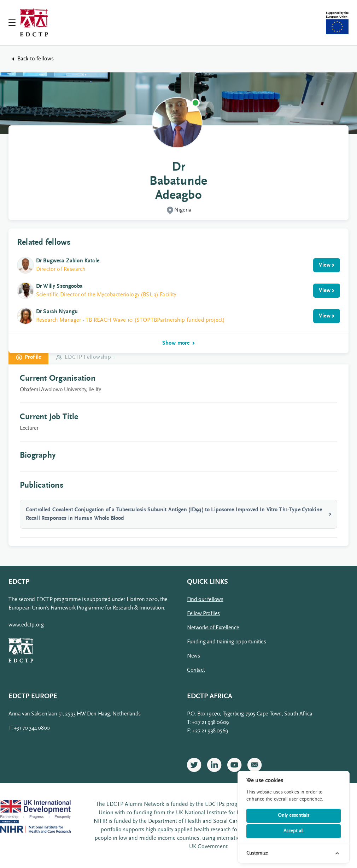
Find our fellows (205, 600)
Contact (196, 670)
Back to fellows (33, 59)
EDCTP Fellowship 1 (85, 357)
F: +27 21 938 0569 (208, 731)
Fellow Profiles (203, 614)
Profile (28, 357)
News (193, 656)
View (327, 265)
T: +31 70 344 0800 (29, 728)
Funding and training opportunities (226, 642)
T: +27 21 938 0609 (208, 723)
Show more (179, 343)
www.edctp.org (26, 625)
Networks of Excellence (213, 628)
